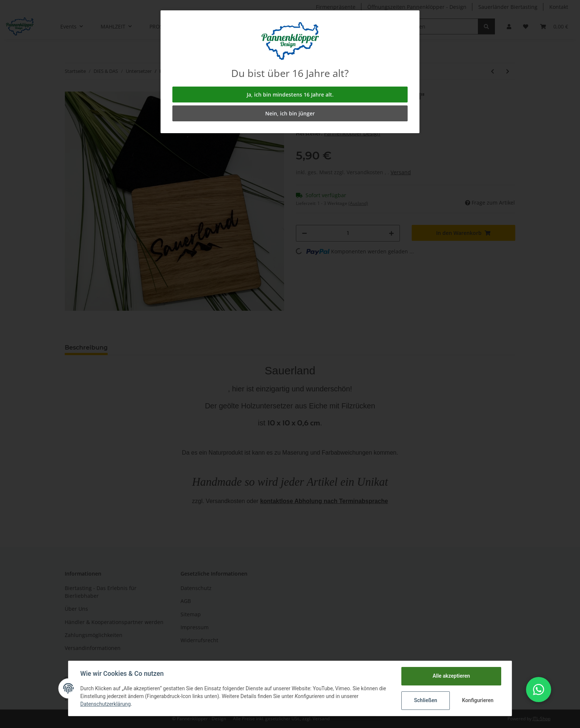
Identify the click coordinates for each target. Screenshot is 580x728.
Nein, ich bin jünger (290, 113)
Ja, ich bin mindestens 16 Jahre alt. (290, 95)
